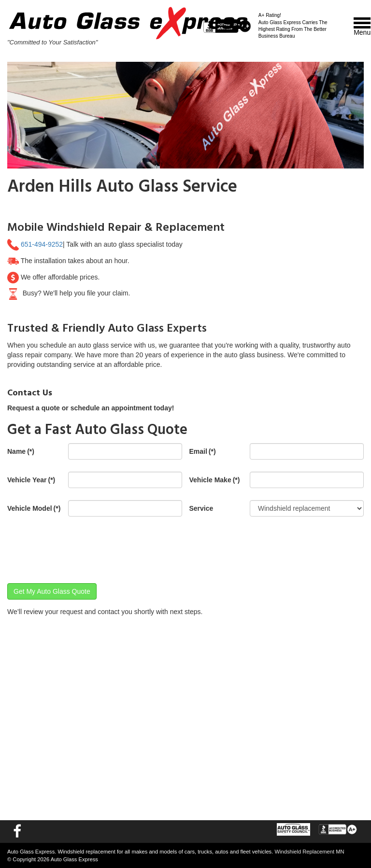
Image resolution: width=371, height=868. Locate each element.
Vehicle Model (34, 508)
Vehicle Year (31, 480)
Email (203, 451)
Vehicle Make (215, 480)
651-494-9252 (42, 244)
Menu (362, 27)
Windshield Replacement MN (309, 852)
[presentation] (81, 547)
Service (201, 508)
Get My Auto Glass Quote (52, 591)
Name (21, 451)
